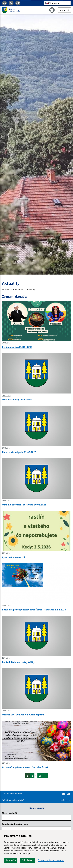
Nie (69, 794)
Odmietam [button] (28, 860)
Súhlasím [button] (11, 860)
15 (40, 776)
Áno (64, 794)
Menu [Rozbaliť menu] (64, 10)
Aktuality (31, 290)
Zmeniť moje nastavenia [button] (51, 860)
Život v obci (18, 290)
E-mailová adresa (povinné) (15, 824)
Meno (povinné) (9, 813)
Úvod (6, 290)
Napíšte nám (65, 800)
